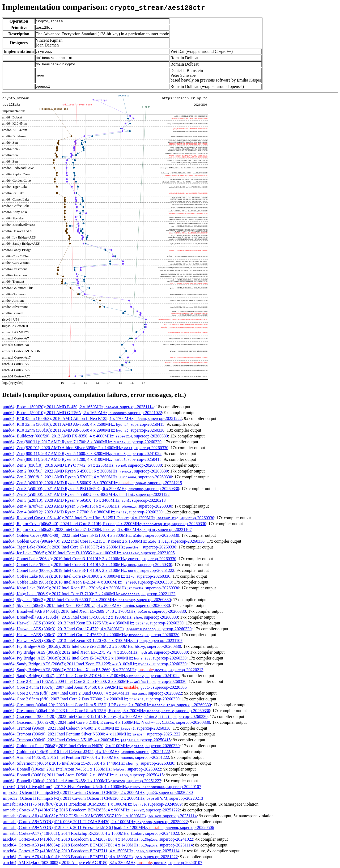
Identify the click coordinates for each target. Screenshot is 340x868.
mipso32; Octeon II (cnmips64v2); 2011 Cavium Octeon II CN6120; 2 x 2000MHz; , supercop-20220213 (103, 798)
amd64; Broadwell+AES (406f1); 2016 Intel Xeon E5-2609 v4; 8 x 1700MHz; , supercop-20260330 (94, 611)
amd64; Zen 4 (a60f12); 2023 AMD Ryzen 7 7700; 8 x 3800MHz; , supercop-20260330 (83, 512)
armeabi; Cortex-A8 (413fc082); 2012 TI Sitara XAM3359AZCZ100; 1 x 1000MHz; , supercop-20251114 (100, 816)
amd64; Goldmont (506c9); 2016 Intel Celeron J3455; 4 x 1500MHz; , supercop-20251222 (86, 752)
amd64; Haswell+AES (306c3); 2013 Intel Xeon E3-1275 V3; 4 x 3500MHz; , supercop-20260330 (93, 623)
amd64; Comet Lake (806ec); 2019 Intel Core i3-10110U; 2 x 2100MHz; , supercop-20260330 (90, 559)
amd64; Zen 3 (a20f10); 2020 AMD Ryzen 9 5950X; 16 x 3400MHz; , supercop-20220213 (84, 500)
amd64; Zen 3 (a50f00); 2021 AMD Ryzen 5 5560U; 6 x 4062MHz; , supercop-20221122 (86, 494)
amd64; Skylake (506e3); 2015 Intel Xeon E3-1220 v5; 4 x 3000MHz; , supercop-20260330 (86, 605)
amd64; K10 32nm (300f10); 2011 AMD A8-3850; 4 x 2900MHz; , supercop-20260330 (84, 430)
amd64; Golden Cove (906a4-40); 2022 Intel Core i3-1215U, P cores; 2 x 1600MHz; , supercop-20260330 (104, 541)
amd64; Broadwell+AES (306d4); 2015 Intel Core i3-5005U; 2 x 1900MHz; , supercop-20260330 (90, 617)
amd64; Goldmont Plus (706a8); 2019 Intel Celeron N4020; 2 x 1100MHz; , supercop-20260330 (91, 746)
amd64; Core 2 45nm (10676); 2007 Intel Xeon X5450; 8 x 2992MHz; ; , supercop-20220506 (95, 687)
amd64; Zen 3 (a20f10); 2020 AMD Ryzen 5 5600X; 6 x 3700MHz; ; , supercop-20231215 (92, 483)
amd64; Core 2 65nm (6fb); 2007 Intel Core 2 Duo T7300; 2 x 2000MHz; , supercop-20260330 (91, 699)
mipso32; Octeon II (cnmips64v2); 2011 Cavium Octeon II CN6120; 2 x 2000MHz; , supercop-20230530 (98, 792)
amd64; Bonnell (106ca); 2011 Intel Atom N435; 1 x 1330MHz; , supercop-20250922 (82, 769)
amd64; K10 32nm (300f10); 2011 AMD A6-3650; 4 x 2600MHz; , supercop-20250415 (84, 424)
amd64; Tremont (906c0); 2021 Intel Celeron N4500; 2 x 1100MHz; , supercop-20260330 (87, 728)
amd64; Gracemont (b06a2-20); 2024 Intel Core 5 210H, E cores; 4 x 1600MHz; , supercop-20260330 (107, 722)
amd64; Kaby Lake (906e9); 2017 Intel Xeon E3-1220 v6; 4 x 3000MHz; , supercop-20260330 (91, 588)
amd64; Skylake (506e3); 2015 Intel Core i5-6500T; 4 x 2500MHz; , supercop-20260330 (87, 600)
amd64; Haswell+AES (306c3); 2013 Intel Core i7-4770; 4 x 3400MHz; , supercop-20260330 (97, 629)
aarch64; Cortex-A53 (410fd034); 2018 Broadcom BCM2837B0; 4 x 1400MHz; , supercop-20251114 (98, 845)
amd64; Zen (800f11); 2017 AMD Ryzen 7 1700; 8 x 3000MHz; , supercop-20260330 (82, 442)
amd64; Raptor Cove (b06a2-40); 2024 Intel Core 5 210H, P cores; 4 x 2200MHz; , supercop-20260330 (105, 524)
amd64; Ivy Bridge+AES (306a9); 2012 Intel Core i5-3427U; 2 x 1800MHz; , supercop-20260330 (95, 658)
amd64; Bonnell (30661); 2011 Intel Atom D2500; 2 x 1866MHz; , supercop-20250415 (83, 775)
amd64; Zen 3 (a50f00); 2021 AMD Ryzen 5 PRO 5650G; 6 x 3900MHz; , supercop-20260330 (91, 489)
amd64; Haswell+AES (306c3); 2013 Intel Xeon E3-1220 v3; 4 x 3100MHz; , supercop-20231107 (93, 641)
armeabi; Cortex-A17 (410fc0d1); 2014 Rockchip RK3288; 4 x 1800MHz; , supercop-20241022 (91, 833)
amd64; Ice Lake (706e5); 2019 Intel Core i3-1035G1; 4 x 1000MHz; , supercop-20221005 (89, 553)
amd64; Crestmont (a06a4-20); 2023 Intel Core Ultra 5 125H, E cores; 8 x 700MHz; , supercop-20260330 (107, 711)
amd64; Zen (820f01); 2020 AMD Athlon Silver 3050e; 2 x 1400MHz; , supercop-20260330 (86, 448)
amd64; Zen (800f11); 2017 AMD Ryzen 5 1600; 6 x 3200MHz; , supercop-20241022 (82, 454)
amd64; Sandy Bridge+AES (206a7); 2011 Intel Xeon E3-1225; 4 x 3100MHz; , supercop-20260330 (95, 664)
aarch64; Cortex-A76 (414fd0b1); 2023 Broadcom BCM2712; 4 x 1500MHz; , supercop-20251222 (90, 857)
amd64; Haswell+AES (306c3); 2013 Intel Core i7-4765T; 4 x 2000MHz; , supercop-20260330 (91, 635)
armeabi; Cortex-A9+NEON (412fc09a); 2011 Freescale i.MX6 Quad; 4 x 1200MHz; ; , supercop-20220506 (109, 827)
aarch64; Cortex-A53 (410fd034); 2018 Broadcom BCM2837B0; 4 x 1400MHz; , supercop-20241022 (98, 839)
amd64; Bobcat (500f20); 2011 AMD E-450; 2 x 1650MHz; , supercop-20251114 (78, 407)
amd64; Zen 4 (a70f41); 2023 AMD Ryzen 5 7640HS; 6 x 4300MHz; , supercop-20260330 (88, 506)
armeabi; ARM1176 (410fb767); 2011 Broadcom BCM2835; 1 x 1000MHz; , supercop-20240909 (92, 804)
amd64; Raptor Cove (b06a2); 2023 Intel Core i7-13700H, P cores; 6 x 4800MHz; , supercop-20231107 (97, 529)
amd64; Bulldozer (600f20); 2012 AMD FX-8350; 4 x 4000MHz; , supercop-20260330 (85, 436)
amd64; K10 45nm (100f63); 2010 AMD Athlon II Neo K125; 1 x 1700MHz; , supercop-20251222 (92, 418)
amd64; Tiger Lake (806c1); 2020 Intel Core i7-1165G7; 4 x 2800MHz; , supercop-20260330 (90, 547)
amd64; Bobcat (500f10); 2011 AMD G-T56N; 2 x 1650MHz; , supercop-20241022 (82, 413)
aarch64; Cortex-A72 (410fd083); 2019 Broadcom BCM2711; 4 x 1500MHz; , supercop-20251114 (91, 851)
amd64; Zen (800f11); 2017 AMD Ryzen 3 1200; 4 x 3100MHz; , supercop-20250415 (82, 459)
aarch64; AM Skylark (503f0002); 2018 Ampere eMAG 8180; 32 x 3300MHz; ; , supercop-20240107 (103, 863)
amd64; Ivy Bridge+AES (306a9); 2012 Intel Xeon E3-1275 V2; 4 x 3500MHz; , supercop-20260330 (95, 652)
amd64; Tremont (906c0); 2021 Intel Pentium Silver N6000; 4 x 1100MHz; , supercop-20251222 (92, 734)
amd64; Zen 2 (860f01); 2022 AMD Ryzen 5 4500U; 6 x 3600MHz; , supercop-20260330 (85, 471)
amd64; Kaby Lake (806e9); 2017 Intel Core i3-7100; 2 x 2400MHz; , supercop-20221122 (89, 594)
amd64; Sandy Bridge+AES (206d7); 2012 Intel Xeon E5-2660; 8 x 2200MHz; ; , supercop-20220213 (103, 670)
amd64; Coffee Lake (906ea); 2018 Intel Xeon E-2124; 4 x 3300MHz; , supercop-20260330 (87, 582)
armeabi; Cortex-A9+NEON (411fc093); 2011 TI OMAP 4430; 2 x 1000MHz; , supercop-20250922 (95, 822)
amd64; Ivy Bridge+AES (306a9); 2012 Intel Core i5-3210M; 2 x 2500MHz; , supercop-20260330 (92, 646)
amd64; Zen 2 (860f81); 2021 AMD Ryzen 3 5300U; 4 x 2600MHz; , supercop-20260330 (88, 477)
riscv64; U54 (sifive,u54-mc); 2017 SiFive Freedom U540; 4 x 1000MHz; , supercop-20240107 (102, 787)
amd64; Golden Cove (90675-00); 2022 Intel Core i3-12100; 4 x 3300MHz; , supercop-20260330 (91, 535)
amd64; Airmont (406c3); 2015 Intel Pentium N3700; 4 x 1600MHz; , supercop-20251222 (86, 757)
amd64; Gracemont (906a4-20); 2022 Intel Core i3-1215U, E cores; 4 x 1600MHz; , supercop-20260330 (105, 716)
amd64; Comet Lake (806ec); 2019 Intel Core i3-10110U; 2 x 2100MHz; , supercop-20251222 (89, 570)
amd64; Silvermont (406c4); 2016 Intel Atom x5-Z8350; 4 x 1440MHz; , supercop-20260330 (89, 763)
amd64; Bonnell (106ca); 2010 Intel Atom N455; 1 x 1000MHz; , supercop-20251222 (82, 781)
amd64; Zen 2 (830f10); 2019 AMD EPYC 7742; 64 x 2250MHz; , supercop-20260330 (82, 465)
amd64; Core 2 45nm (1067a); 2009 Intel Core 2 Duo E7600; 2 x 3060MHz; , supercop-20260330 (95, 681)
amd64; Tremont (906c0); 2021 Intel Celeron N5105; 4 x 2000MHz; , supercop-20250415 (87, 740)
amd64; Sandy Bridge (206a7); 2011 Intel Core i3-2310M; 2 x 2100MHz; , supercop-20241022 (91, 676)
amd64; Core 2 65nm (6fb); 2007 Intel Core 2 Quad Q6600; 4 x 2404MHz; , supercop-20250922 (92, 693)
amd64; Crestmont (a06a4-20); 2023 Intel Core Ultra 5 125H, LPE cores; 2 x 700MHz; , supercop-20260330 (107, 705)
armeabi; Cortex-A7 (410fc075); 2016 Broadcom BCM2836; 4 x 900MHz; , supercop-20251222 (91, 810)
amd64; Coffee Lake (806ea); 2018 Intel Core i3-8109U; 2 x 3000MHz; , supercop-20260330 (87, 576)
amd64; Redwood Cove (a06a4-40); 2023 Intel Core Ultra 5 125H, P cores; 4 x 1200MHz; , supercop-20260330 (109, 518)
